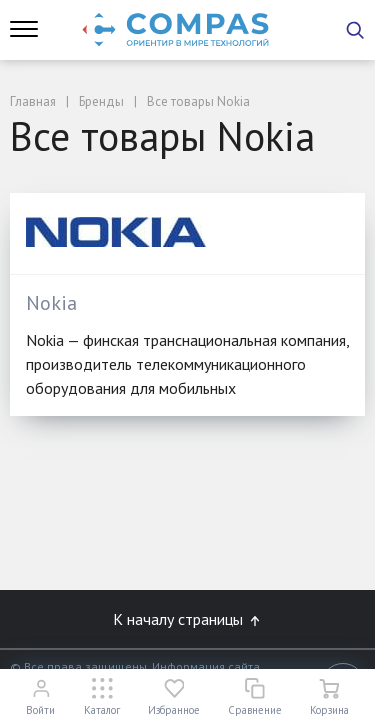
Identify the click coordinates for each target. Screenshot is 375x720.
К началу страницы (188, 619)
